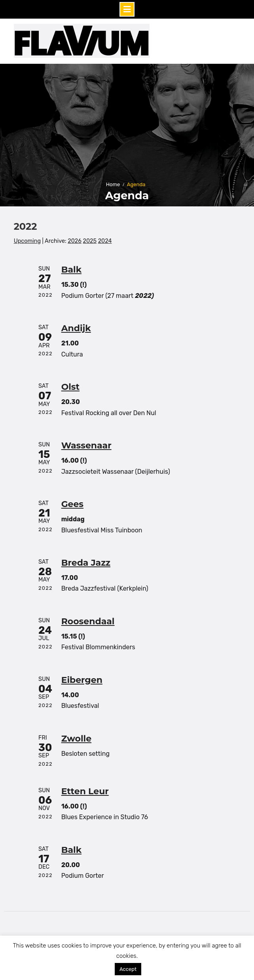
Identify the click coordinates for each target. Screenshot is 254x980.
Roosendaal (88, 621)
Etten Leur (85, 791)
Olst (70, 387)
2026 (75, 241)
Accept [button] (128, 969)
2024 (105, 241)
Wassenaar (86, 445)
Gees (72, 504)
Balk (71, 270)
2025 (90, 241)
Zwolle (76, 739)
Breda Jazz (86, 563)
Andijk (76, 328)
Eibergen (82, 680)
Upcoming (27, 241)
